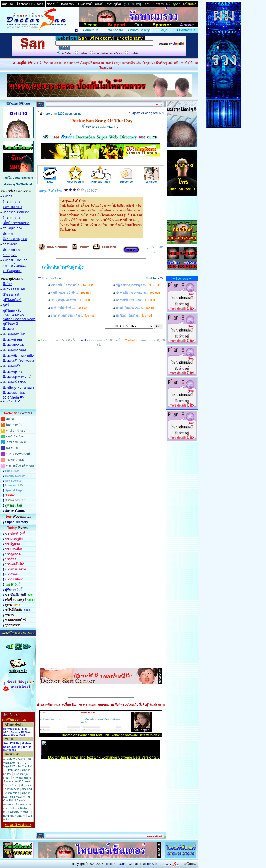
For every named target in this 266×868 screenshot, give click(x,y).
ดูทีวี (6, 305)
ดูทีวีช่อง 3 (10, 323)
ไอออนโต (12, 448)
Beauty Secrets (15, 476)
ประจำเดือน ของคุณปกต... (138, 293)
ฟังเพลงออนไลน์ (14, 334)
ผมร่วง (7, 196)
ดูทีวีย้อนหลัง (12, 311)
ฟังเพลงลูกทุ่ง (12, 372)
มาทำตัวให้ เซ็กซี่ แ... (69, 308)
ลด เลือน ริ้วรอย (15, 431)
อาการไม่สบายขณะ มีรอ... (73, 315)
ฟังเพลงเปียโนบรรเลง (18, 361)
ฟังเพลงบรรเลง (14, 345)
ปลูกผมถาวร (11, 250)
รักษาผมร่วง (11, 202)
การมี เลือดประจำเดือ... (136, 308)
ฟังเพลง (8, 329)
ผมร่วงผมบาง (12, 207)
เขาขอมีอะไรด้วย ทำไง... (72, 285)
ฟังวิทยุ (8, 284)
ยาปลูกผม (10, 255)
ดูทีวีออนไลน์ (12, 300)
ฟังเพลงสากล (12, 340)
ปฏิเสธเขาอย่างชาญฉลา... (138, 285)
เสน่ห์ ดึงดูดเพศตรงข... (70, 300)
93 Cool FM (11, 401)
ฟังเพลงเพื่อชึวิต (14, 382)
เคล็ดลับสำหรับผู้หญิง (63, 267)
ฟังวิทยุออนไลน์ (14, 289)
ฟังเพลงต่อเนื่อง (14, 393)
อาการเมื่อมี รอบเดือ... (135, 300)
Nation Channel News (19, 319)
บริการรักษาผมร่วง (16, 212)
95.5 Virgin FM (13, 397)
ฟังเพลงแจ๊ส (11, 366)
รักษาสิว (11, 419)
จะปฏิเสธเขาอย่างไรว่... (71, 293)
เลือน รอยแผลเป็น (17, 442)
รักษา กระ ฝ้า (14, 425)
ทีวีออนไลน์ (11, 295)
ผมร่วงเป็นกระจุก (15, 260)
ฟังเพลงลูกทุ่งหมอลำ (18, 377)
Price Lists (12, 471)
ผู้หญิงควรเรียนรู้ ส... (134, 315)
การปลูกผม (11, 244)
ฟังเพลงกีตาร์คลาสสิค (18, 356)
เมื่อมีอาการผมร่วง (16, 223)
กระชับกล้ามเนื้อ (16, 460)
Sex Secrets (13, 481)
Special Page (14, 490)
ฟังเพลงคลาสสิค (14, 350)
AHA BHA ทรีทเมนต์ (18, 454)
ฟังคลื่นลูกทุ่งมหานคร (18, 388)
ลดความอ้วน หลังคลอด (20, 466)
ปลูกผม (8, 234)
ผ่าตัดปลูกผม (12, 271)
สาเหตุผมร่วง (12, 228)
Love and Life (14, 485)
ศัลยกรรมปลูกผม (15, 239)
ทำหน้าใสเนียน (15, 436)
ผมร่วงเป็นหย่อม (14, 266)
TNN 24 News (13, 315)
